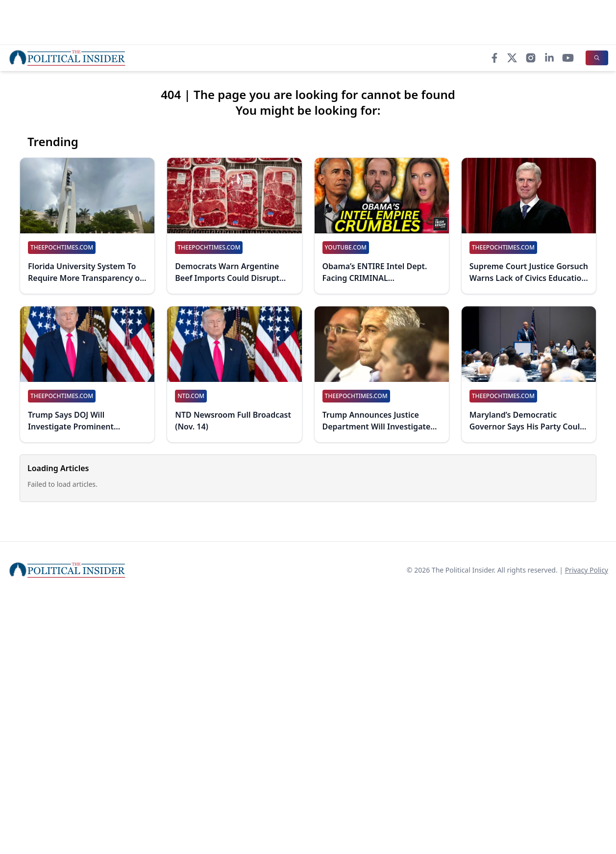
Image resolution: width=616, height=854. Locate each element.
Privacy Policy (587, 570)
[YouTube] (568, 58)
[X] (512, 58)
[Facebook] (494, 58)
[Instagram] (531, 58)
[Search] (597, 58)
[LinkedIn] (549, 58)
